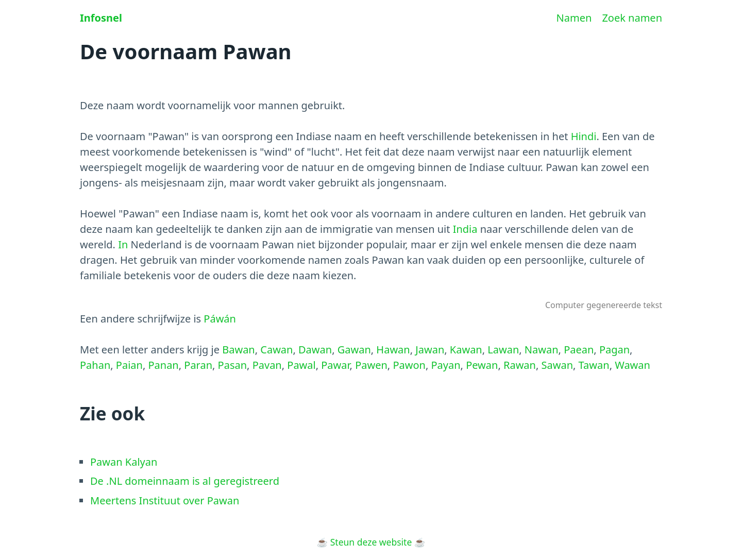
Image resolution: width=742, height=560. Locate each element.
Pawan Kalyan (124, 462)
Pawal (301, 365)
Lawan (503, 350)
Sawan (558, 365)
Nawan (542, 350)
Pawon (409, 365)
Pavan (267, 365)
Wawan (633, 365)
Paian (129, 365)
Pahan (95, 365)
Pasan (232, 365)
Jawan (430, 350)
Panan (163, 365)
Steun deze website (371, 542)
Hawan (393, 350)
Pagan (614, 350)
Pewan (482, 365)
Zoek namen (632, 18)
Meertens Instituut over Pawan (165, 500)
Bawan (239, 350)
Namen (574, 18)
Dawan (315, 350)
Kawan (466, 350)
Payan (445, 365)
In (123, 244)
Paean (579, 350)
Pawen (371, 365)
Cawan (276, 350)
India (465, 229)
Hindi (584, 136)
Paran (198, 365)
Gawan (354, 350)
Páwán (220, 319)
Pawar (335, 365)
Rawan (520, 365)
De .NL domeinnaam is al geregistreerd (185, 481)
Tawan (594, 365)
